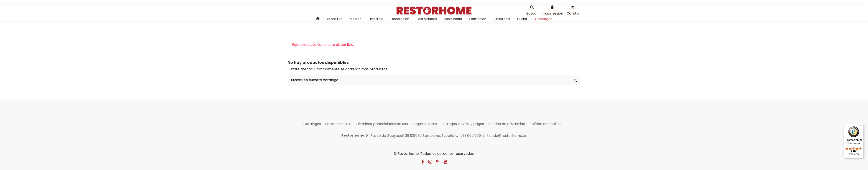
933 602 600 (471, 136)
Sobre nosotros (338, 124)
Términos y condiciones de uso (382, 124)
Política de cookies (545, 124)
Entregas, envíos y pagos (463, 124)
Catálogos (312, 124)
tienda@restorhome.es (507, 136)
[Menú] (861, 127)
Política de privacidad (507, 124)
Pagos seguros (425, 124)
